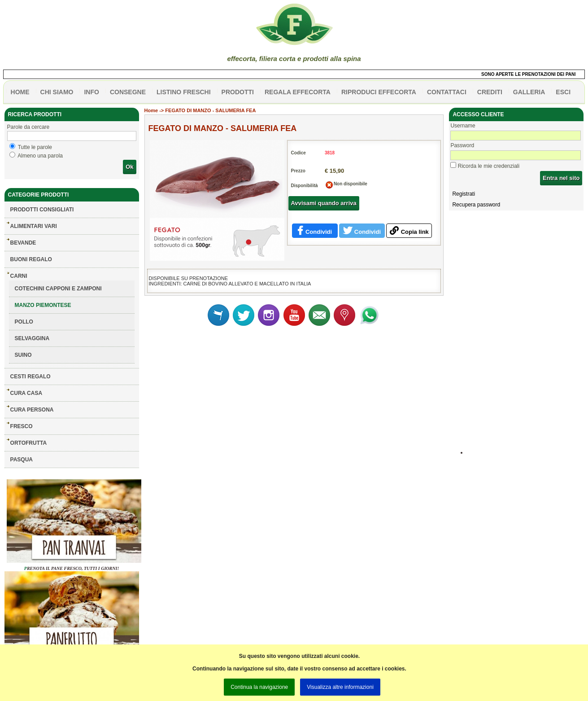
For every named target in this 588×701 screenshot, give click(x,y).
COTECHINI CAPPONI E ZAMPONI (58, 289)
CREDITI (490, 92)
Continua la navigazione (259, 687)
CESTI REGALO (30, 377)
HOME (20, 92)
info (91, 92)
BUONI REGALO (31, 259)
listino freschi (184, 92)
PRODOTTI (238, 92)
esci (563, 92)
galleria (529, 92)
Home (151, 110)
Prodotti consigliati (42, 210)
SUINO (23, 355)
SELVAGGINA (32, 338)
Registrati (464, 194)
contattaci (447, 92)
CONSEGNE (128, 92)
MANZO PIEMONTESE (43, 305)
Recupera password (476, 205)
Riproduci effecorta (379, 92)
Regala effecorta (298, 92)
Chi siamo (57, 92)
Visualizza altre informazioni (340, 687)
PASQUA (22, 460)
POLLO (24, 322)
